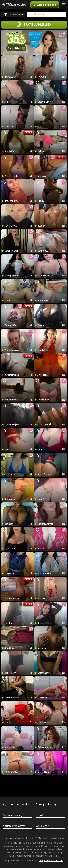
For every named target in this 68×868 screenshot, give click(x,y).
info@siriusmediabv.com (51, 861)
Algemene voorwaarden (16, 804)
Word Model (43, 826)
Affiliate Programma (14, 826)
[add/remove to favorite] (4, 58)
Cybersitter (54, 856)
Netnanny (41, 856)
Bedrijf (40, 815)
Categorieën (13, 14)
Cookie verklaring (13, 815)
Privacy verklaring (46, 804)
